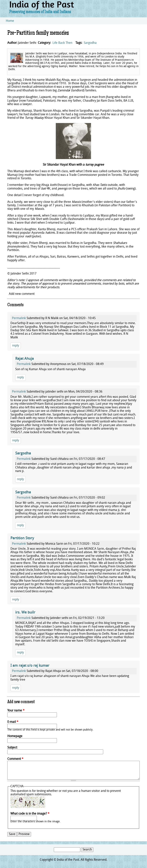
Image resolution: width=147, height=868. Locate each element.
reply (16, 346)
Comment (15, 759)
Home (10, 21)
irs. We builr (25, 613)
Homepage (15, 736)
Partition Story (22, 538)
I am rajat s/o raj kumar (30, 666)
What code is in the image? (30, 814)
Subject (12, 748)
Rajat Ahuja (24, 359)
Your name (16, 711)
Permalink (19, 318)
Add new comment (22, 294)
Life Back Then (62, 43)
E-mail (13, 722)
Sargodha (90, 43)
